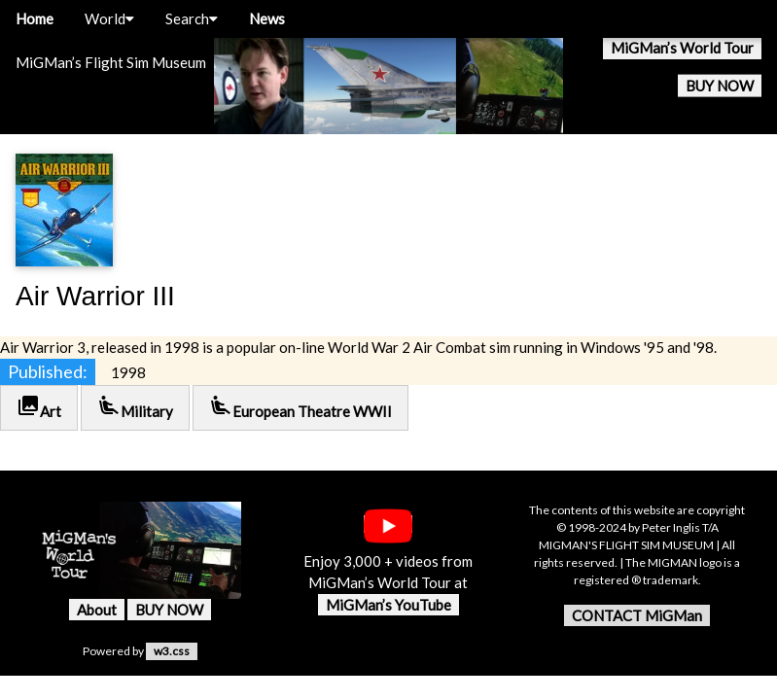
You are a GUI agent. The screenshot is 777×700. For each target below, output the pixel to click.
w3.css (172, 651)
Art (39, 407)
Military (135, 407)
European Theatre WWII (300, 407)
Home (35, 18)
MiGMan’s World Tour (682, 48)
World (109, 18)
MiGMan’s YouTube (388, 605)
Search (192, 18)
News (267, 18)
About (97, 610)
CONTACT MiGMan (637, 615)
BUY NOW (720, 86)
